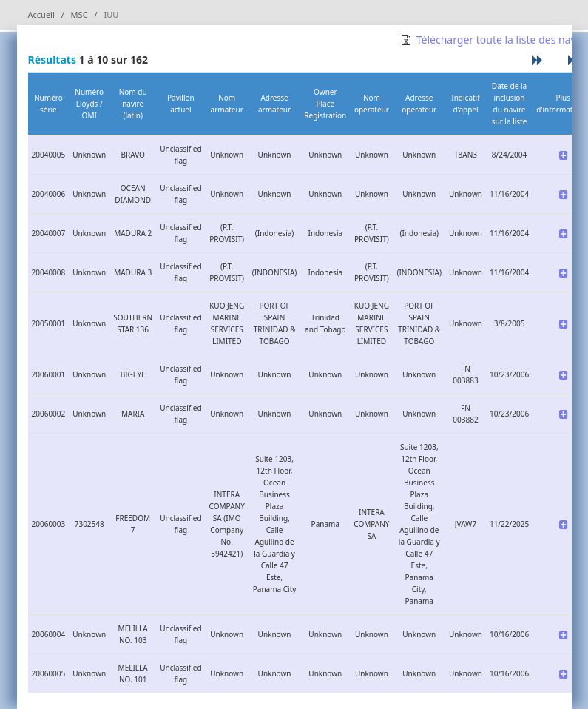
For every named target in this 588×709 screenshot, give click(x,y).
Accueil (41, 14)
